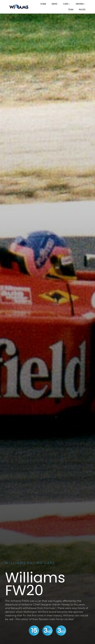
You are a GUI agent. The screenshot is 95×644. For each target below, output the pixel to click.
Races (82, 10)
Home (43, 4)
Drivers (81, 4)
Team (71, 10)
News (55, 4)
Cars (67, 4)
